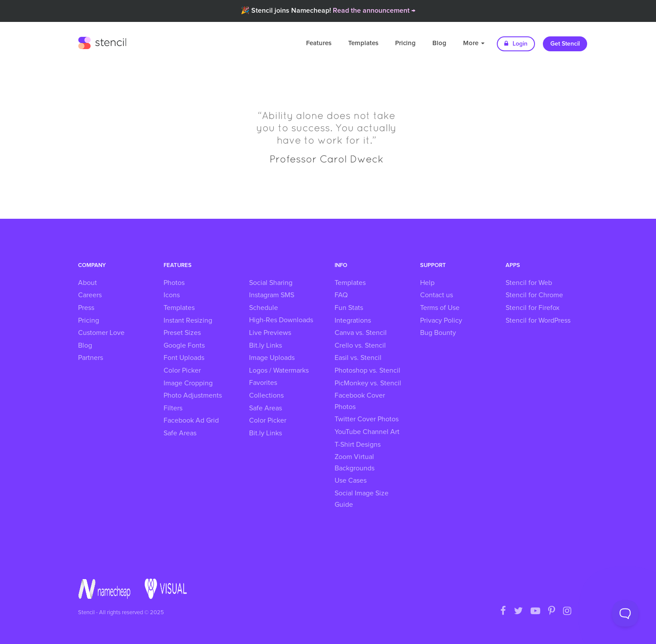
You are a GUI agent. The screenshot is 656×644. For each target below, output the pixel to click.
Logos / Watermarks (279, 370)
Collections (266, 395)
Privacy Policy (441, 320)
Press (86, 308)
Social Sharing (271, 283)
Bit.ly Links (266, 345)
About (87, 283)
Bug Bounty (438, 333)
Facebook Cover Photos (360, 401)
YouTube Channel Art (367, 432)
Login (516, 44)
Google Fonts (184, 345)
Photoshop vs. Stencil (367, 370)
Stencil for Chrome (534, 295)
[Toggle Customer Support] (625, 613)
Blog (439, 43)
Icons (172, 295)
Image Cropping (188, 383)
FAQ (341, 295)
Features (319, 43)
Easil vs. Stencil (358, 358)
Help (427, 283)
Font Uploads (184, 358)
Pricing (405, 43)
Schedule (264, 308)
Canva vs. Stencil (361, 333)
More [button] (474, 43)
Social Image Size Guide (362, 499)
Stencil (102, 42)
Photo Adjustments (193, 395)
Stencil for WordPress (538, 320)
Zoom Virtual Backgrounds (355, 463)
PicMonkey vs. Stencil (368, 383)
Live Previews (270, 333)
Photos (174, 283)
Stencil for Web (529, 283)
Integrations (353, 320)
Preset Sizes (182, 333)
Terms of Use (440, 308)
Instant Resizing (188, 320)
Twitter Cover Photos (367, 419)
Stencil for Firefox (533, 308)
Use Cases (351, 480)
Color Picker (182, 370)
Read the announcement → (374, 11)
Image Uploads (272, 358)
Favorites (263, 383)
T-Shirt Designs (358, 445)
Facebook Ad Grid (191, 420)
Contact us (437, 295)
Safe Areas (180, 433)
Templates (363, 43)
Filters (173, 408)
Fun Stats (349, 308)
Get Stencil (565, 44)
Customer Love (101, 333)
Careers (90, 295)
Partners (91, 358)
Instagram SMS (272, 295)
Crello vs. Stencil (360, 345)
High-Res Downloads (281, 320)
